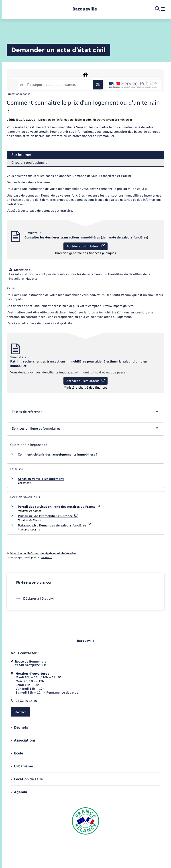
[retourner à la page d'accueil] (85, 9)
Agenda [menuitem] (19, 792)
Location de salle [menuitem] (27, 779)
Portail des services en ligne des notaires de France (59, 507)
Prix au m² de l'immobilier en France (48, 516)
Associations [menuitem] (23, 740)
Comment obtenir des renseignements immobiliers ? (58, 455)
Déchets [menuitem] (19, 727)
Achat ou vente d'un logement (41, 479)
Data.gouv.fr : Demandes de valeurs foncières (54, 525)
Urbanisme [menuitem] (22, 766)
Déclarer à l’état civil (35, 599)
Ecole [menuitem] (17, 753)
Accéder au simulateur (85, 246)
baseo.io (47, 557)
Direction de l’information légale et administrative (43, 553)
